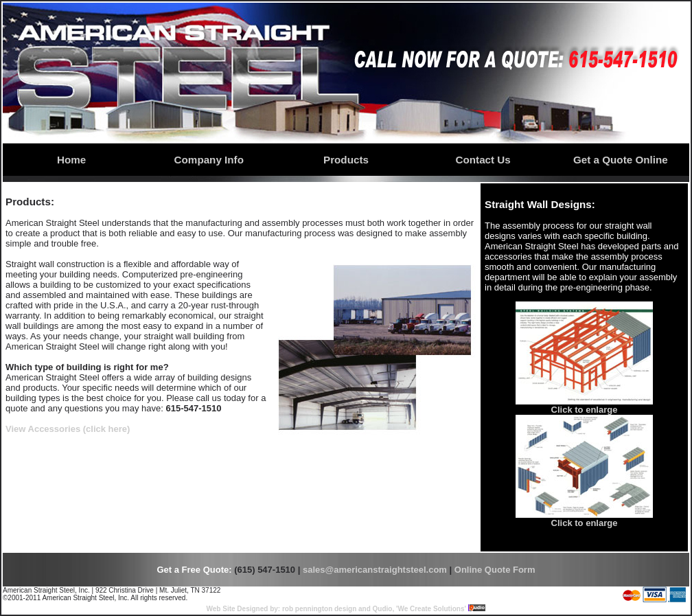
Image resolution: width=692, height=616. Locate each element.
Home (71, 160)
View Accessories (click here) (68, 429)
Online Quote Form (495, 570)
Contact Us (483, 160)
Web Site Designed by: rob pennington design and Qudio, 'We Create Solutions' (336, 609)
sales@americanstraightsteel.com (375, 570)
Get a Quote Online (621, 160)
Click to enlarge (585, 410)
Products (346, 160)
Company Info (209, 160)
